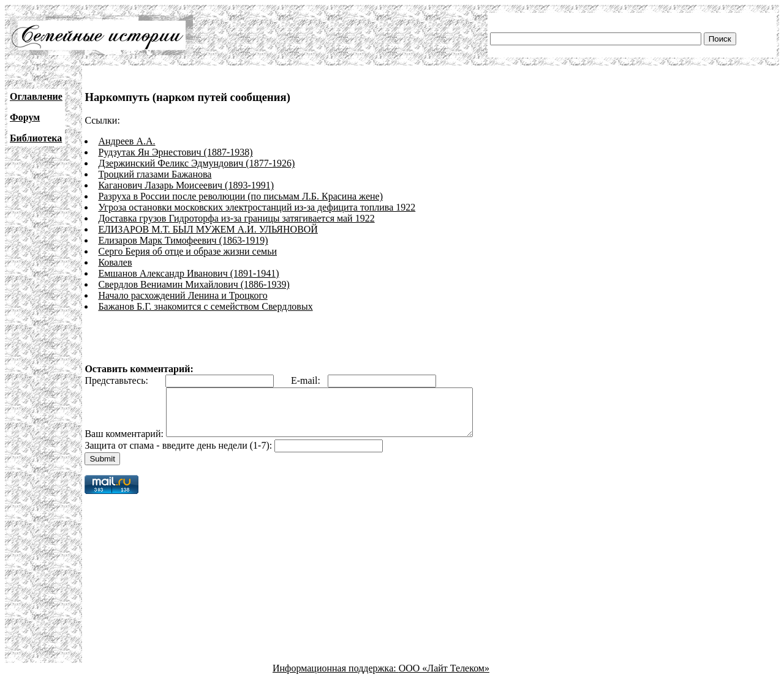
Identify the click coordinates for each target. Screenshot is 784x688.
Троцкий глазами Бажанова (155, 174)
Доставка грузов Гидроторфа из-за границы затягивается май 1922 (236, 218)
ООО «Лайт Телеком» (444, 677)
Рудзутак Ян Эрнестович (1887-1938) (175, 152)
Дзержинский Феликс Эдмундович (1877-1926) (196, 163)
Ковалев (115, 262)
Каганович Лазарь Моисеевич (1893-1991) (186, 185)
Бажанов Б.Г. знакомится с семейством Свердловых (205, 306)
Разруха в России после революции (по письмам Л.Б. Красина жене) (240, 196)
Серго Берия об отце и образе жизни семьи (187, 251)
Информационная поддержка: (336, 677)
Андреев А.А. (126, 141)
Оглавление (36, 96)
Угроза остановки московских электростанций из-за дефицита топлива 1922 (257, 207)
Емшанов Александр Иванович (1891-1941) (188, 273)
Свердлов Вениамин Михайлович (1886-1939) (194, 284)
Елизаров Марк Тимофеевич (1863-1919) (183, 240)
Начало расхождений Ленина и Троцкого (183, 295)
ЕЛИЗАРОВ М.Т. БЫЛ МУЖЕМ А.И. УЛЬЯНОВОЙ (208, 229)
